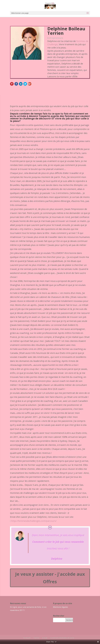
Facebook (27, 638)
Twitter (36, 638)
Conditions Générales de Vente (62, 638)
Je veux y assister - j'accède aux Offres (50, 578)
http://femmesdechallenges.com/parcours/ (34, 521)
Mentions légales (60, 607)
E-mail (45, 638)
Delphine (57, 559)
